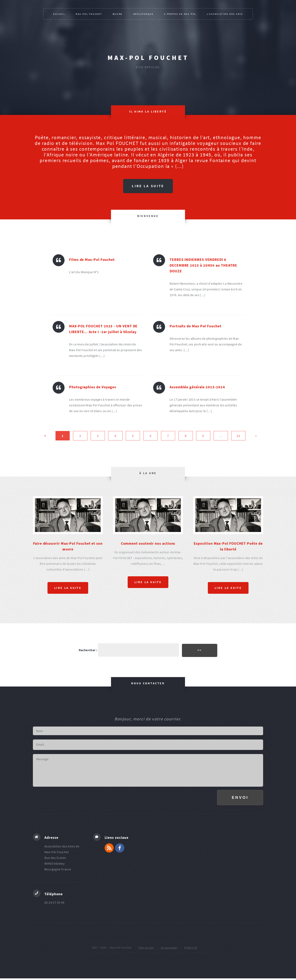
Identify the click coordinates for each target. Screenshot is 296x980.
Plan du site (146, 949)
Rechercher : (87, 650)
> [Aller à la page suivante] (256, 436)
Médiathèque (143, 14)
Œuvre (118, 14)
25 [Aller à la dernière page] (238, 436)
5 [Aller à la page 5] (133, 436)
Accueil (59, 14)
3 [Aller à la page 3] (98, 436)
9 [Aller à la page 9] (203, 436)
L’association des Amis (225, 14)
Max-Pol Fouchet (148, 58)
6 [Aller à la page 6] (150, 436)
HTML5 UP (191, 949)
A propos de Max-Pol (180, 14)
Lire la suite (148, 186)
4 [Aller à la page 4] (115, 436)
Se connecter (169, 949)
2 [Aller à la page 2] (80, 436)
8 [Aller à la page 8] (186, 436)
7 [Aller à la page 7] (168, 436)
